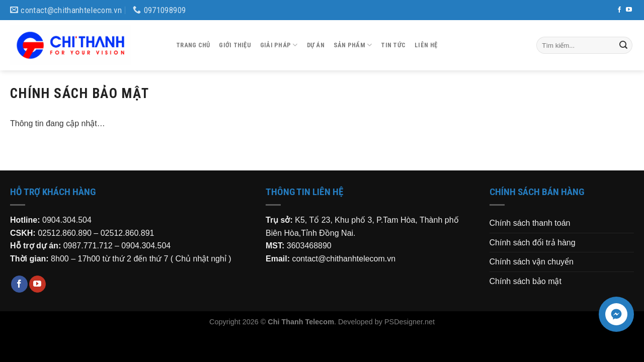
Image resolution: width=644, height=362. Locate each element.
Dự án (316, 45)
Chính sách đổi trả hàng (533, 243)
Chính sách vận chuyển (532, 262)
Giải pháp (279, 45)
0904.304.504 (67, 220)
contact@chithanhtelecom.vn (344, 259)
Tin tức (393, 45)
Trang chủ (193, 45)
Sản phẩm (353, 45)
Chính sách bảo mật (526, 281)
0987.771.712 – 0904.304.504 (117, 246)
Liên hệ (426, 45)
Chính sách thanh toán (530, 223)
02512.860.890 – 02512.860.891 (96, 233)
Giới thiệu (235, 45)
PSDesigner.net (410, 322)
